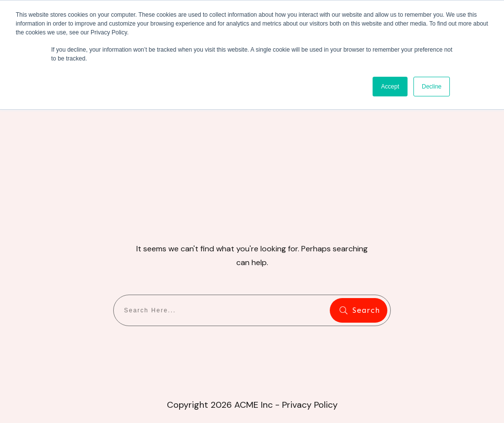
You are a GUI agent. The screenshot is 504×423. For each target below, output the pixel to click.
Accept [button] (390, 87)
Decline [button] (432, 87)
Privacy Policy (310, 405)
